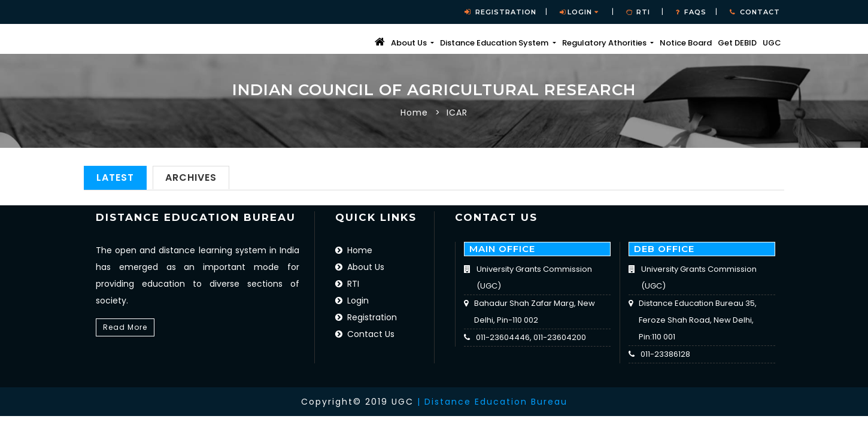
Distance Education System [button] (495, 43)
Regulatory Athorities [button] (605, 43)
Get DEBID (737, 43)
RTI (347, 284)
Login (579, 12)
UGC (772, 43)
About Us (360, 267)
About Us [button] (410, 43)
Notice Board (686, 43)
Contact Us (365, 334)
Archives (191, 177)
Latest (115, 177)
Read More (125, 327)
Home (414, 113)
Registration (366, 317)
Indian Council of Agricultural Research (434, 90)
